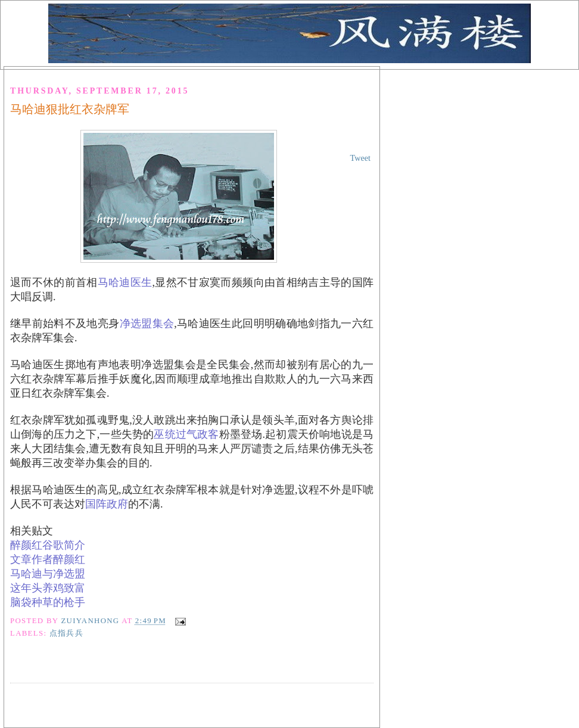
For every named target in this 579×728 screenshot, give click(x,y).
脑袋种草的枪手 (48, 602)
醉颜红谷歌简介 (48, 545)
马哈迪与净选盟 (48, 574)
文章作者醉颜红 (48, 559)
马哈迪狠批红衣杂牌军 (70, 109)
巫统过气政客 (186, 434)
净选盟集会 (147, 323)
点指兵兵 (66, 633)
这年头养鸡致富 (48, 588)
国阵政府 (107, 504)
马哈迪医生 (125, 282)
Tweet (360, 158)
